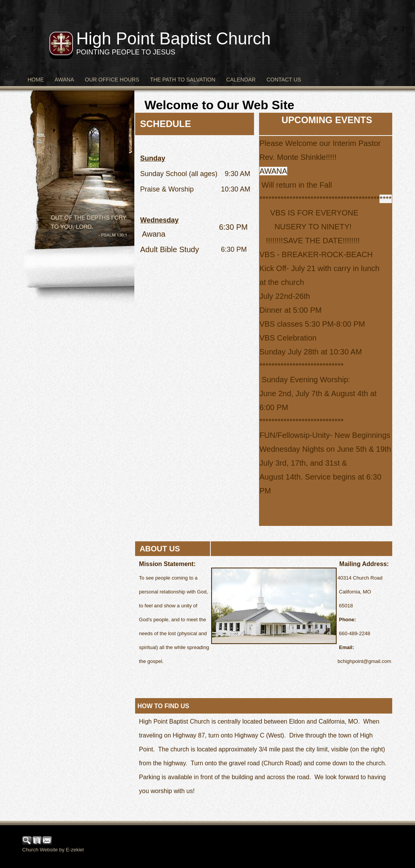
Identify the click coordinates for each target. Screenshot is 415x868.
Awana (64, 80)
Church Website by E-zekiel (53, 850)
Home (36, 80)
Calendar (241, 80)
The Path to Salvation (183, 80)
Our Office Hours (112, 80)
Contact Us (284, 80)
